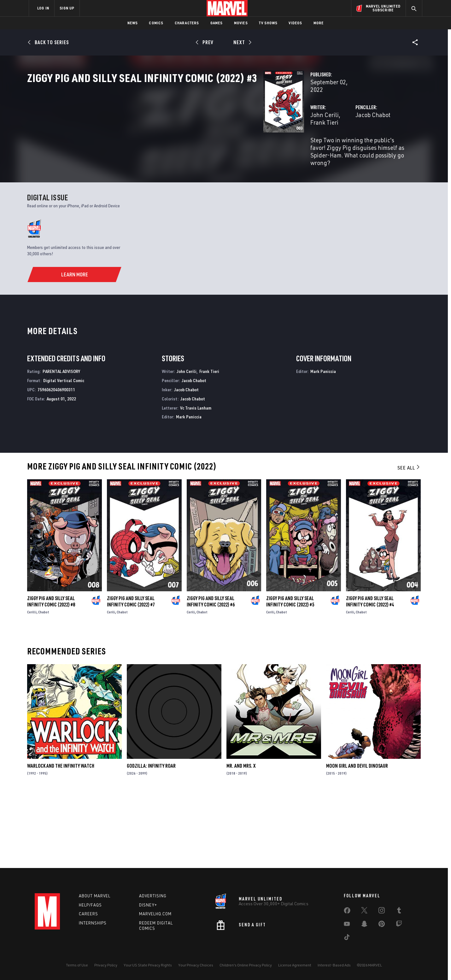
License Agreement (295, 965)
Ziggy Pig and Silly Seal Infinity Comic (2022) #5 (290, 673)
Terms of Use (77, 965)
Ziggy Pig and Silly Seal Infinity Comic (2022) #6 (211, 673)
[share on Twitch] (399, 925)
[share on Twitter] (364, 912)
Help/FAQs (90, 905)
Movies (241, 23)
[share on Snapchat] (364, 925)
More (319, 23)
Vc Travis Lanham (196, 479)
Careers (88, 914)
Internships (93, 923)
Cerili (111, 684)
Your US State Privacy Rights (148, 965)
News (133, 23)
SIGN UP (67, 8)
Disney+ (148, 905)
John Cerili (159, 135)
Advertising (153, 896)
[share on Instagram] (382, 912)
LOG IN (43, 8)
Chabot (44, 684)
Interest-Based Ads (334, 965)
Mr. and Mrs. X (241, 838)
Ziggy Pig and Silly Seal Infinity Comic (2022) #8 (51, 673)
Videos (295, 23)
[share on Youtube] (347, 925)
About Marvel (95, 896)
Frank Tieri (190, 135)
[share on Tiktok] (347, 938)
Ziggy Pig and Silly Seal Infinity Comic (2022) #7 (131, 673)
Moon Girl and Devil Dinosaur (357, 838)
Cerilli (32, 684)
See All (409, 540)
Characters (187, 23)
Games (217, 23)
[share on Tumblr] (399, 912)
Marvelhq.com (155, 914)
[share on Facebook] (347, 912)
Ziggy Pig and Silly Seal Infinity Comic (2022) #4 (370, 673)
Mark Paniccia (189, 489)
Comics (156, 23)
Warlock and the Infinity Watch (61, 838)
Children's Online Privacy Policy (246, 965)
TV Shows (268, 23)
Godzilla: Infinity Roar (151, 838)
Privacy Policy (106, 965)
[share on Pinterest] (382, 925)
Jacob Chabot (290, 135)
